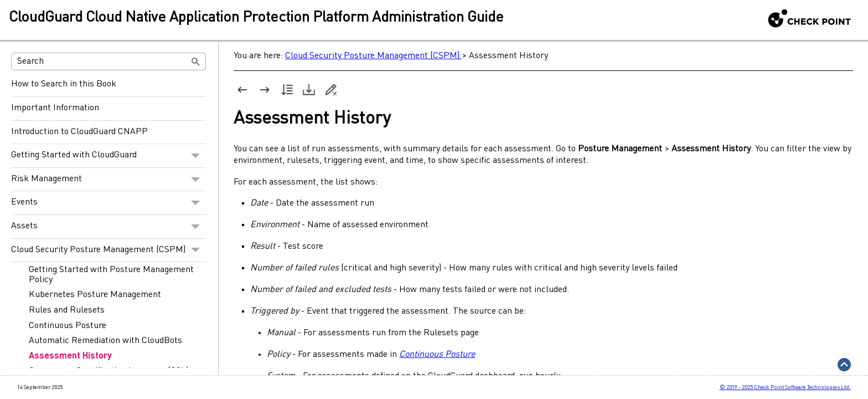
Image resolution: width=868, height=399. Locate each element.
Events (108, 203)
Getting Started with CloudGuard (108, 156)
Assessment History (70, 356)
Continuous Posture (68, 326)
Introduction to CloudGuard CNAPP (79, 132)
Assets (108, 227)
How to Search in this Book (64, 84)
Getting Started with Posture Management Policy (111, 275)
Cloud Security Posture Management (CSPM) (108, 250)
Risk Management (108, 180)
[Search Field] (109, 62)
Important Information (55, 108)
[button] (196, 62)
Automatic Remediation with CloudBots (105, 341)
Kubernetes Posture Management (95, 295)
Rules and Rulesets (67, 310)
